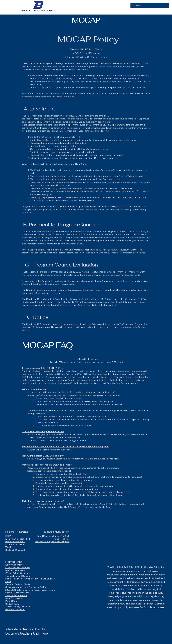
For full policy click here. (152, 607)
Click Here (40, 633)
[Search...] (150, 6)
